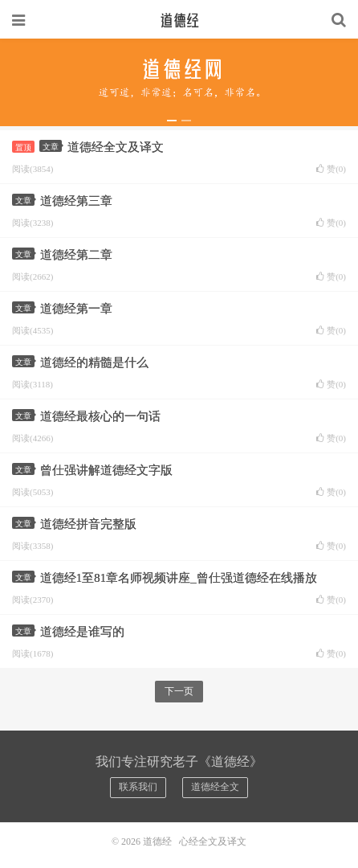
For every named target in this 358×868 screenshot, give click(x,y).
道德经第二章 (76, 255)
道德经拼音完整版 (88, 524)
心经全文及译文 (213, 841)
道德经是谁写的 (82, 632)
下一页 (179, 691)
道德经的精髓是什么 (94, 362)
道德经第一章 (76, 309)
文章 (52, 147)
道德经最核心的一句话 (100, 416)
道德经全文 (215, 787)
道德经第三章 (76, 201)
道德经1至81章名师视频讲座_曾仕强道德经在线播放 (179, 578)
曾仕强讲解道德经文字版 (106, 470)
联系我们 (138, 787)
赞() (331, 169)
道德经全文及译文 (116, 147)
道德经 (179, 20)
